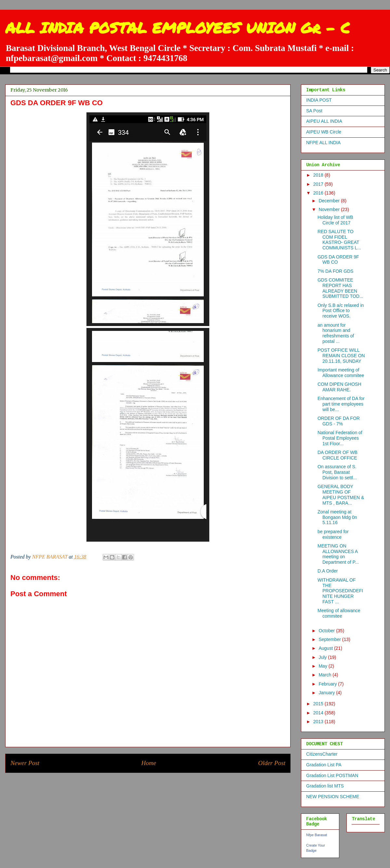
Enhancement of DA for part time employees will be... (341, 404)
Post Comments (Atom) (162, 782)
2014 (319, 713)
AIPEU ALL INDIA (324, 121)
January (327, 693)
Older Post (272, 763)
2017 (319, 184)
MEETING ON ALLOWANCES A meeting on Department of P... (338, 554)
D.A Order (328, 571)
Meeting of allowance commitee (339, 613)
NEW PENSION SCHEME (333, 797)
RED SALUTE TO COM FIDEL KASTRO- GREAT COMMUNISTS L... (339, 240)
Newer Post (25, 763)
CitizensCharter (322, 754)
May (323, 666)
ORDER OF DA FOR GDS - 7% (339, 421)
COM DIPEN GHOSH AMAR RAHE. (339, 387)
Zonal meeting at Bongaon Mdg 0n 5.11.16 (337, 517)
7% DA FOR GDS (335, 271)
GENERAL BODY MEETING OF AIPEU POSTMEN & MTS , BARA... (341, 495)
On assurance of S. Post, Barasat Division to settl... (337, 472)
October (327, 631)
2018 (319, 175)
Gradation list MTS (325, 786)
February (328, 684)
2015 (319, 704)
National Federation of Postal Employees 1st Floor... (340, 438)
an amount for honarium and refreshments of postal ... (336, 333)
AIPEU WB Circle (324, 132)
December (330, 201)
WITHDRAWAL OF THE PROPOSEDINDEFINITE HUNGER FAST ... (340, 591)
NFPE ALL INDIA (323, 143)
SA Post (314, 111)
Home (149, 763)
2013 (319, 722)
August (326, 648)
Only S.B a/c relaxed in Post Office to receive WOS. (341, 311)
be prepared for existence (333, 534)
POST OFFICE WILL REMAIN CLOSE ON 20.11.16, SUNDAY (341, 356)
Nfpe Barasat (317, 835)
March (325, 675)
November (330, 209)
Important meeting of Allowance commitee (341, 373)
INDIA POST (319, 100)
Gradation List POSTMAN (332, 775)
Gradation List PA (324, 765)
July (323, 657)
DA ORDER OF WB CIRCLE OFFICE (338, 455)
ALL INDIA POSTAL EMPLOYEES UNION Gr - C (177, 28)
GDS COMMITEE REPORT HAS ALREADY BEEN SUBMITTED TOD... (340, 288)
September (330, 639)
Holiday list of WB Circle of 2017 (335, 220)
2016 (319, 193)
